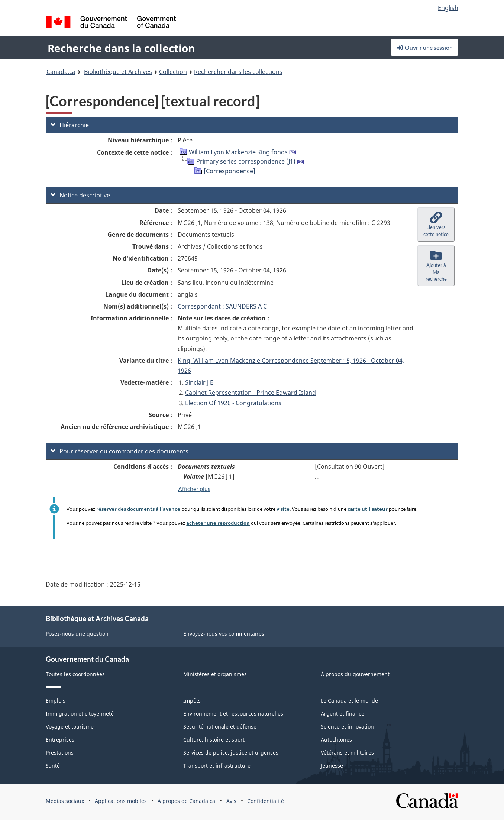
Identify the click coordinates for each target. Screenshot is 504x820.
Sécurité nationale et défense (220, 727)
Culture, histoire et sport (214, 740)
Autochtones (336, 740)
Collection (173, 72)
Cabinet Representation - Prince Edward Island (251, 393)
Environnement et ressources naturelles (233, 714)
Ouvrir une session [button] (424, 47)
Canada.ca (61, 72)
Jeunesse (332, 766)
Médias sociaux (65, 801)
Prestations (60, 753)
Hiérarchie (70, 125)
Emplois (56, 700)
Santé (53, 766)
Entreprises (60, 740)
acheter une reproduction (218, 523)
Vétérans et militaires (347, 753)
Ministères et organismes (215, 674)
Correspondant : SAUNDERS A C (222, 306)
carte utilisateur (368, 509)
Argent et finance (343, 714)
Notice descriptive (80, 195)
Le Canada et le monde (349, 700)
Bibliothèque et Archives (118, 72)
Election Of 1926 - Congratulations (233, 403)
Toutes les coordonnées (75, 674)
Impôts (192, 700)
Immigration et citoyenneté (80, 714)
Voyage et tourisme (70, 727)
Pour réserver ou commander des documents (119, 451)
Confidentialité (266, 801)
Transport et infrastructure (217, 766)
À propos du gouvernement (355, 674)
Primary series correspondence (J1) (246, 161)
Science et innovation (347, 727)
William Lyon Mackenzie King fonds (238, 152)
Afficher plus (194, 489)
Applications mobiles (121, 801)
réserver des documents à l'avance (138, 509)
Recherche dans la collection (121, 48)
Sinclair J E (199, 382)
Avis (231, 801)
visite (283, 509)
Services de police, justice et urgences (231, 753)
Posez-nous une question (77, 634)
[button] (436, 225)
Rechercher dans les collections (238, 72)
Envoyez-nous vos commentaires (224, 634)
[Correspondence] (230, 171)
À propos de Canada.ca (186, 801)
